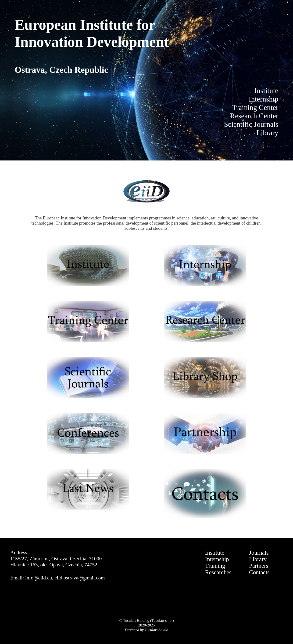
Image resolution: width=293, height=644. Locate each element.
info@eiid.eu (39, 578)
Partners (259, 566)
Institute (215, 553)
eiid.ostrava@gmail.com (80, 578)
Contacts (259, 572)
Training (215, 566)
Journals (259, 553)
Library (258, 559)
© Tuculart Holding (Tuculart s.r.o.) (146, 620)
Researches (218, 572)
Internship (217, 559)
